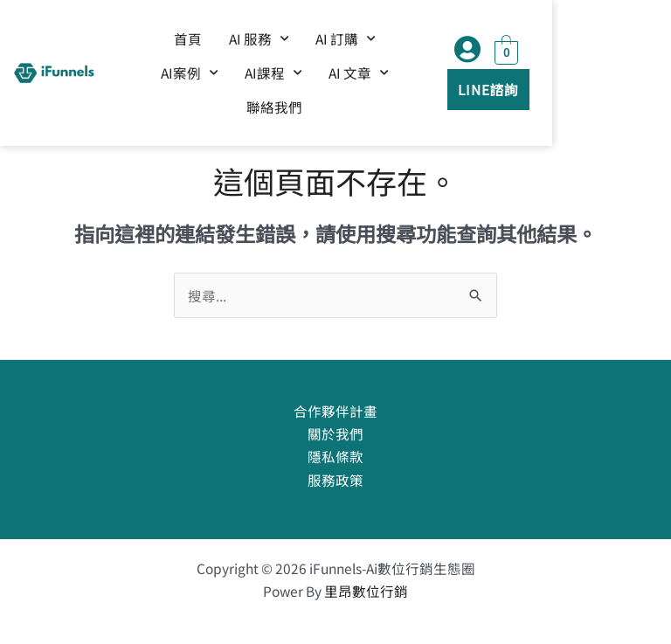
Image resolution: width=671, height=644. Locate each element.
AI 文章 (334, 76)
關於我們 (335, 433)
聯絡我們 (419, 76)
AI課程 (249, 76)
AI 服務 (275, 42)
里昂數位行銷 (366, 591)
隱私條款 (335, 456)
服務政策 (335, 480)
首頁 (204, 42)
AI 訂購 (362, 42)
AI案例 (447, 42)
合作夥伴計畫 (335, 411)
